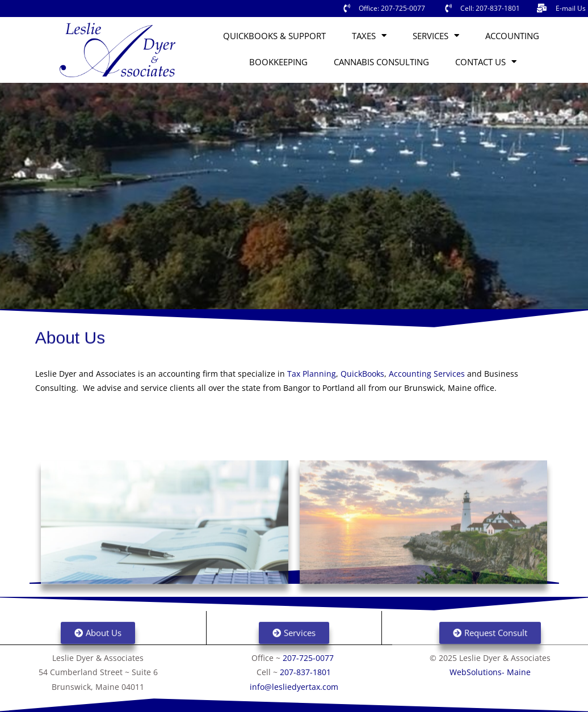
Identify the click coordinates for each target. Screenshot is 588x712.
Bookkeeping (278, 62)
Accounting (512, 36)
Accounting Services (427, 374)
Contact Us (486, 62)
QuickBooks (362, 374)
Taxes (369, 35)
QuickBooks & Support (274, 36)
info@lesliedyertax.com (294, 687)
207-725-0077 (309, 658)
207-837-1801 (305, 672)
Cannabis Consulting (381, 62)
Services (436, 35)
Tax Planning (312, 374)
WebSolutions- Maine (490, 672)
